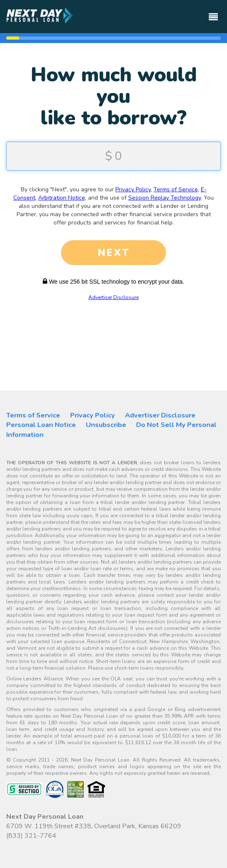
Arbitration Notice (62, 198)
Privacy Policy (133, 189)
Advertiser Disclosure (113, 297)
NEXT (114, 253)
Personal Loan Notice (41, 425)
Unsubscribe (106, 425)
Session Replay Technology (165, 198)
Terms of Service (176, 189)
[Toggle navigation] (213, 13)
